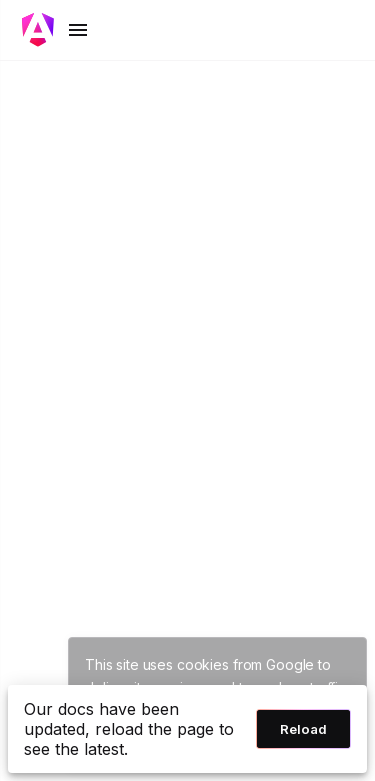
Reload (303, 729)
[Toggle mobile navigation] (56, 30)
